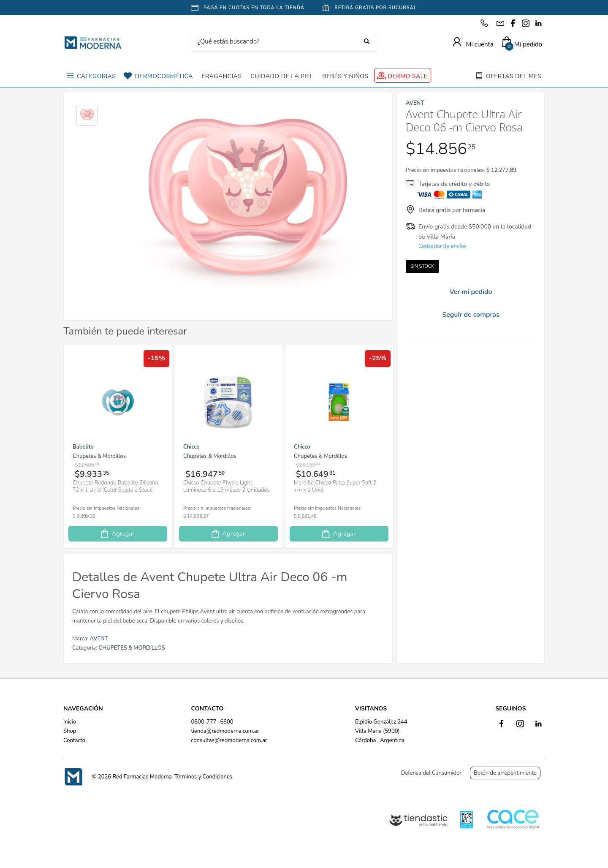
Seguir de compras (471, 315)
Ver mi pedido (471, 292)
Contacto (74, 740)
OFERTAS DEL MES (514, 76)
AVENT (99, 639)
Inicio (70, 722)
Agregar (117, 534)
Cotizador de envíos (442, 246)
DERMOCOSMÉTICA (164, 76)
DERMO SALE (408, 76)
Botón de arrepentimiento (505, 773)
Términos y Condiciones (203, 777)
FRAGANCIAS (222, 76)
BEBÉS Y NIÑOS (345, 76)
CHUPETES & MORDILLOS (132, 648)
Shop (70, 731)
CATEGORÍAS (96, 76)
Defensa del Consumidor (431, 773)
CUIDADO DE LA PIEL (282, 76)
